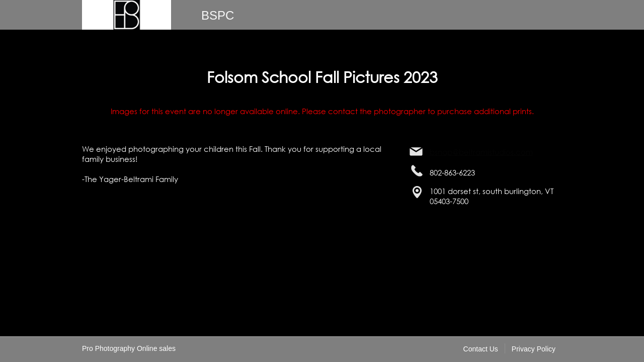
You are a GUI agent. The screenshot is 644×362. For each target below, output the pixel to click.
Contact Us (481, 349)
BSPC (218, 15)
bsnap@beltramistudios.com (481, 152)
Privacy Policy (534, 349)
